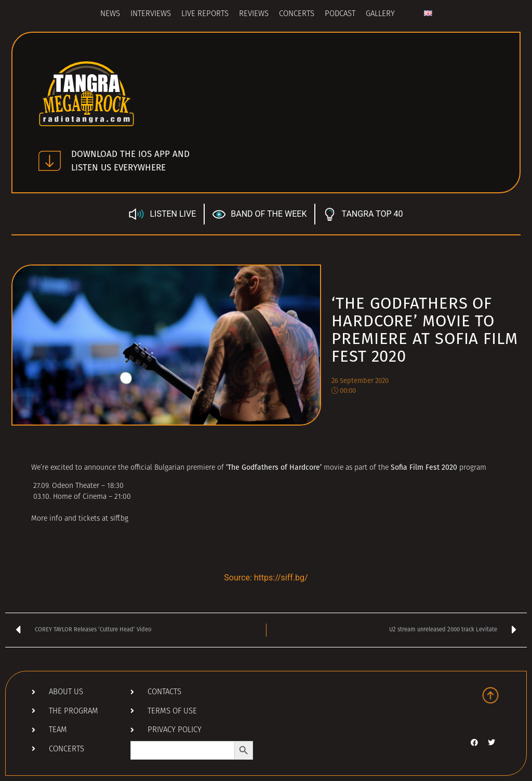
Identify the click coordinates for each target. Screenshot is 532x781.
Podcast (340, 14)
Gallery (380, 14)
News (110, 14)
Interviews (151, 14)
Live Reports (205, 14)
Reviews (254, 14)
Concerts (297, 14)
